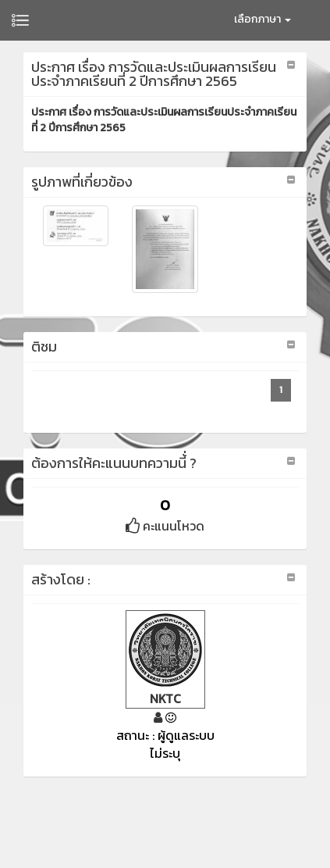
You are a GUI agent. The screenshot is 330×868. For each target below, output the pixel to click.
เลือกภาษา (263, 19)
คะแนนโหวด (165, 526)
